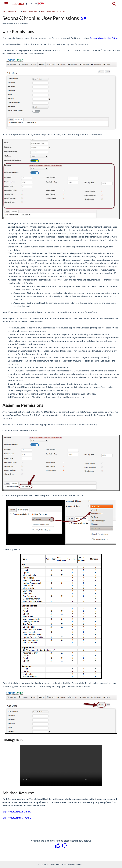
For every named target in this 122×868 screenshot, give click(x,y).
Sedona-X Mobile (30, 11)
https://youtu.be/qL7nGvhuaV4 (18, 812)
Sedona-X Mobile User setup (53, 11)
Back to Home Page (11, 11)
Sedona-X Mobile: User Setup (104, 38)
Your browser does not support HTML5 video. (61, 765)
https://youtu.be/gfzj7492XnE (17, 818)
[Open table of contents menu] (7, 3)
